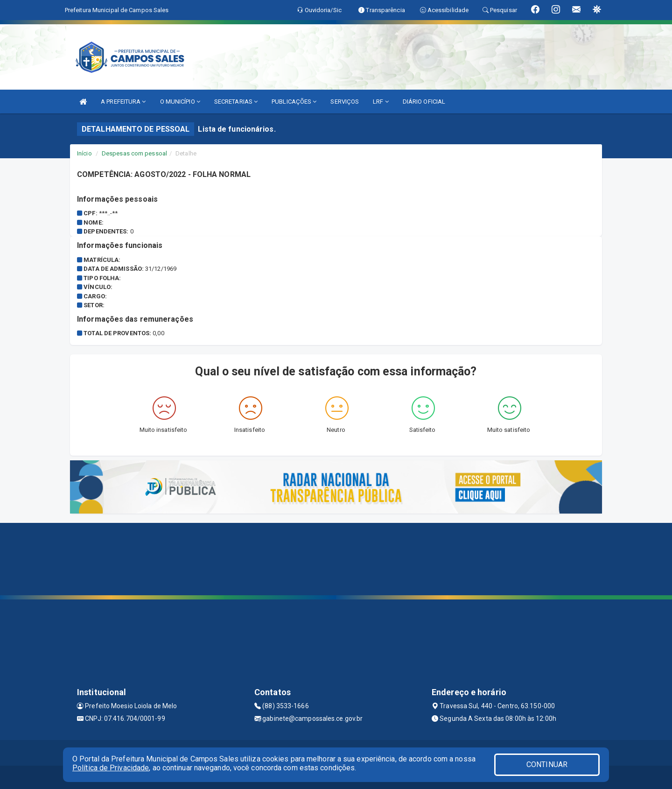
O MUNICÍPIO (180, 102)
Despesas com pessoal (134, 153)
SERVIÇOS (345, 102)
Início (84, 153)
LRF (381, 102)
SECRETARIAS (236, 102)
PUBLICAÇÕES (294, 102)
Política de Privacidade (111, 768)
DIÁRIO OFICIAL (424, 102)
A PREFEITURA (123, 102)
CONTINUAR (547, 764)
